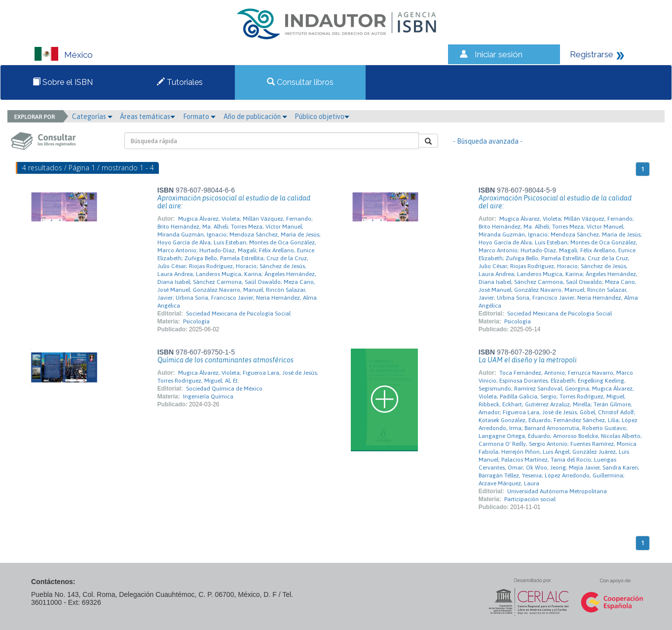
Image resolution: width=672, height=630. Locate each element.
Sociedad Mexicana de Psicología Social (238, 314)
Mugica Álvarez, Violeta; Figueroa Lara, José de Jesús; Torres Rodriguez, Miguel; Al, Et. (238, 377)
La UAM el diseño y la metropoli (528, 360)
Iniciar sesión (499, 54)
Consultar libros (300, 82)
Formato (199, 117)
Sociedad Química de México (224, 389)
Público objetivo (322, 117)
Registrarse (592, 54)
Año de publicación (255, 117)
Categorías (92, 117)
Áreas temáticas (148, 117)
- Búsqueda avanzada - (488, 141)
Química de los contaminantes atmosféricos (225, 360)
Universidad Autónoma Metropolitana (557, 491)
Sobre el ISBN (63, 82)
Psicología (196, 321)
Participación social (530, 499)
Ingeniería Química (208, 396)
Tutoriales (180, 82)
